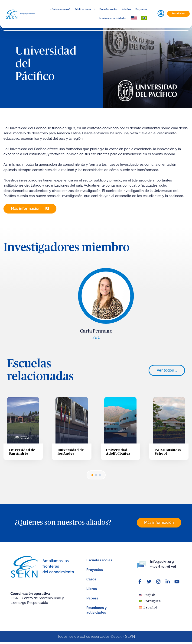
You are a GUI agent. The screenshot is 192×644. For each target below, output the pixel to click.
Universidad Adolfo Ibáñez (118, 456)
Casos (91, 583)
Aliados (127, 9)
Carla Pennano (96, 335)
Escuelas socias (109, 9)
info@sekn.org (162, 565)
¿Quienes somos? (60, 9)
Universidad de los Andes (71, 456)
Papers (92, 602)
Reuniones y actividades (113, 18)
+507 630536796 (163, 571)
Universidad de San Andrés (22, 456)
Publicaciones (85, 9)
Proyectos (141, 9)
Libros (92, 593)
